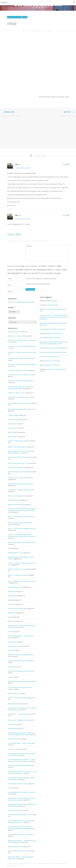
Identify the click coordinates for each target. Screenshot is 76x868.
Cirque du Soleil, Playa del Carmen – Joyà (18, 463)
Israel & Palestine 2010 (14, 17)
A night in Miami (12, 729)
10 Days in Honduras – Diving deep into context (20, 478)
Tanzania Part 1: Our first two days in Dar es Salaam (21, 397)
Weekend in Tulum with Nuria (15, 504)
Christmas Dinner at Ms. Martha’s (16, 468)
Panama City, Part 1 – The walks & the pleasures (20, 714)
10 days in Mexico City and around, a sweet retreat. (20, 661)
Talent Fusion (11, 667)
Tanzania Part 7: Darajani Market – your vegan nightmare (22, 364)
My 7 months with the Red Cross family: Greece (19, 403)
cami (41, 338)
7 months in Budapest (13, 415)
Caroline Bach (39, 31)
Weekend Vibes (12, 621)
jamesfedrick (43, 323)
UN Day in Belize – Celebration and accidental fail (20, 490)
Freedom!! (10, 651)
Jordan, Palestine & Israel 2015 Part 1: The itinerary (20, 835)
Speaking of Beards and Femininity (52, 338)
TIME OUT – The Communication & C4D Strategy (20, 698)
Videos (25, 17)
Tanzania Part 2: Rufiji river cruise (16, 393)
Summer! (10, 617)
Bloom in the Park (12, 437)
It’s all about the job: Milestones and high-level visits (21, 671)
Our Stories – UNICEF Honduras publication (19, 441)
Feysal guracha (43, 352)
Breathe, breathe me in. (14, 694)
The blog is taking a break (14, 332)
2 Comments (50, 31)
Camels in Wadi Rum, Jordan (15, 810)
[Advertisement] (38, 134)
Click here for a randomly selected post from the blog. (21, 302)
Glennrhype (42, 309)
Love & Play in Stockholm (14, 749)
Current (10, 788)
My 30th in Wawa (12, 432)
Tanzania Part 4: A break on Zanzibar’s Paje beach (20, 381)
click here (42, 315)
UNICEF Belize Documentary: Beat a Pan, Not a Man (20, 484)
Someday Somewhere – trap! (15, 553)
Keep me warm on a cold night (15, 646)
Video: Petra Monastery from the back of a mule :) (20, 815)
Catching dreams (12, 642)
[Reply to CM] (66, 164)
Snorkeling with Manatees (14, 704)
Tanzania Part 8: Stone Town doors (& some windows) (21, 358)
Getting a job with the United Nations (58, 352)
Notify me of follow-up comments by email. (42, 279)
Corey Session (11, 604)
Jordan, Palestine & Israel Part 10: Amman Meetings (21, 766)
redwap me (42, 348)
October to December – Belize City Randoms (19, 472)
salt (9, 549)
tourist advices (43, 342)
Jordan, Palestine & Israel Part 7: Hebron (18, 784)
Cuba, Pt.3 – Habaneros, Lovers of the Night (19, 569)
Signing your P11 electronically (54, 333)
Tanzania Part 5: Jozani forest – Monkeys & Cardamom (21, 375)
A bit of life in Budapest (14, 420)
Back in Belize (12, 724)
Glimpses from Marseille (14, 739)
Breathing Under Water (14, 500)
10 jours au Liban (12, 428)
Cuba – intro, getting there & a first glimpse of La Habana (22, 581)
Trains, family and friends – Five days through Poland (21, 743)
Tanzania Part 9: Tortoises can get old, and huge (20, 352)
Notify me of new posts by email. (38, 284)
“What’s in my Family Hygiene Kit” (16, 496)
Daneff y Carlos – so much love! (16, 336)
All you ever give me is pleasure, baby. (17, 609)
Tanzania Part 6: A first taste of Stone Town (18, 371)
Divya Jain (42, 357)
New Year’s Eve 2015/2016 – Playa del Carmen (19, 457)
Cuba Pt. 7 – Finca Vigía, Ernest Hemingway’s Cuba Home (22, 529)
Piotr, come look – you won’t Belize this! (18, 720)
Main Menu (38, 2)
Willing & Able (11, 592)
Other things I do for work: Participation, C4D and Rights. (22, 681)
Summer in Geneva (13, 424)
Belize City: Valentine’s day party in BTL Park (19, 851)
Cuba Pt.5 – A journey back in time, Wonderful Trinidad (21, 543)
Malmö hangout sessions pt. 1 (15, 847)
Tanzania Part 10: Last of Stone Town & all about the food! (22, 346)
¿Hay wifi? (10, 677)
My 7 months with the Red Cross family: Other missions (21, 409)
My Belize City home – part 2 (15, 587)
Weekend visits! (12, 613)
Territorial (10, 632)
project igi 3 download (45, 329)
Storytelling (11, 600)
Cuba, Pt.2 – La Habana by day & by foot (18, 575)
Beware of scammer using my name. (17, 447)
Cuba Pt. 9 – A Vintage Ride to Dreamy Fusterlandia (20, 517)
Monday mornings (12, 596)
